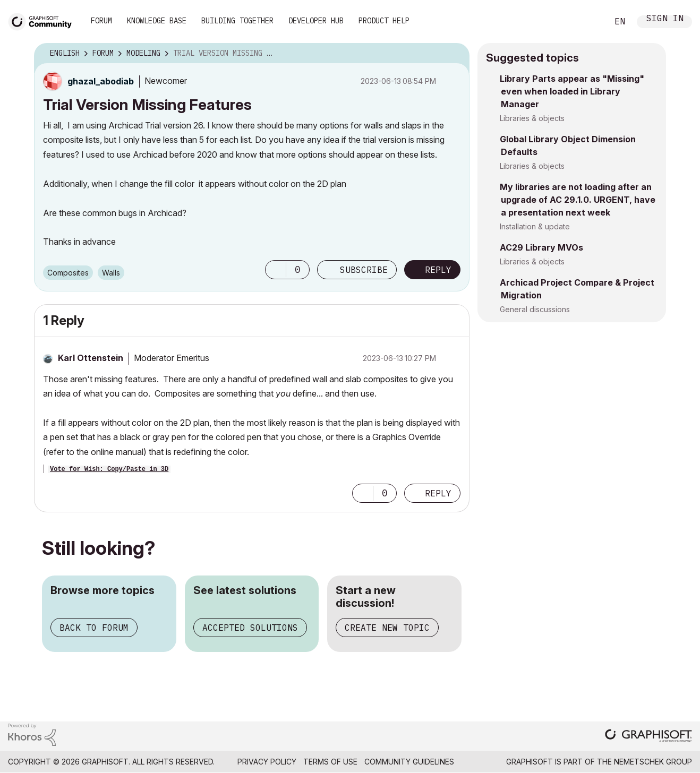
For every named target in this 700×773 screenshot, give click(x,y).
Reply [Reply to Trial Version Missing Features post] (438, 270)
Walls (111, 273)
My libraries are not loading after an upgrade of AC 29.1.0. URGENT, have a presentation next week (578, 200)
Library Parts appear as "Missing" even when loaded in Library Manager (572, 91)
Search (588, 22)
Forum (101, 21)
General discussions (535, 309)
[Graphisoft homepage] (648, 737)
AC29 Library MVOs (541, 247)
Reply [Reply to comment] (438, 493)
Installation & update (535, 226)
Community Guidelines (409, 762)
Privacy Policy (267, 762)
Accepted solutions (250, 628)
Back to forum (94, 628)
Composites (68, 273)
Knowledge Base (157, 21)
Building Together (237, 21)
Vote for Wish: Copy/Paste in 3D (109, 469)
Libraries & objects (532, 118)
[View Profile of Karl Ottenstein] (91, 358)
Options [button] (455, 54)
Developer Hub (316, 21)
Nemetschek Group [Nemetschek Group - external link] (653, 762)
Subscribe (364, 270)
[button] (276, 270)
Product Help (384, 21)
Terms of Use (330, 762)
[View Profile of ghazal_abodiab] (101, 81)
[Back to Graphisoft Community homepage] (44, 20)
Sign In (665, 19)
